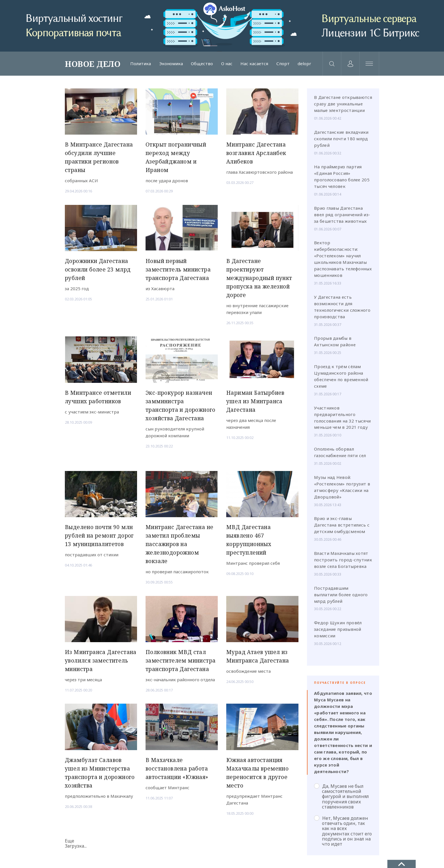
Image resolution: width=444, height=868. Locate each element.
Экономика (171, 64)
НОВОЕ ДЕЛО (93, 64)
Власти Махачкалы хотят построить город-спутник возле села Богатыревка (343, 560)
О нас (227, 64)
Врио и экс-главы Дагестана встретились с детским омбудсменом (342, 525)
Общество (202, 64)
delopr (304, 64)
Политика (141, 64)
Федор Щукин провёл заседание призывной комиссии (338, 629)
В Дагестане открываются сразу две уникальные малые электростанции (343, 104)
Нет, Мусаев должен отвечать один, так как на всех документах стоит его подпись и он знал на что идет (343, 831)
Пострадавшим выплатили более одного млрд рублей (341, 595)
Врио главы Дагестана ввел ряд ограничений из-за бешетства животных (342, 215)
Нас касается (254, 64)
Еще (70, 841)
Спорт (283, 64)
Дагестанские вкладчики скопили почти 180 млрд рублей (341, 139)
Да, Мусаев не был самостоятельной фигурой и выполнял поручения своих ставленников (341, 796)
